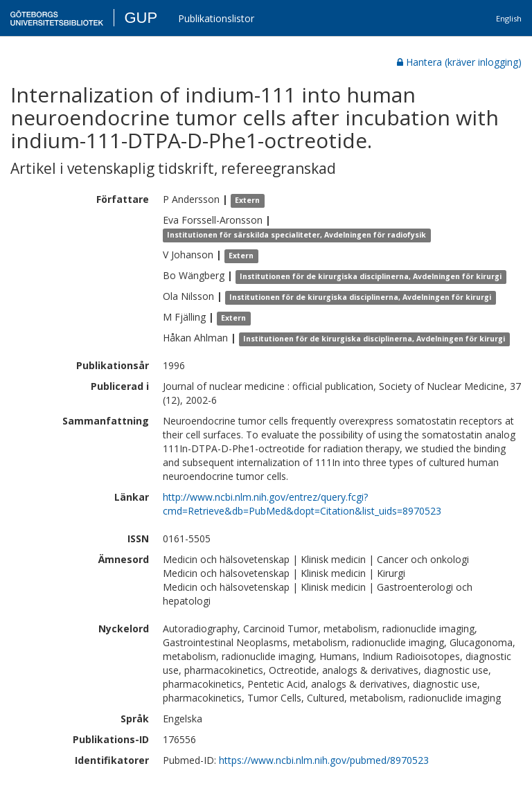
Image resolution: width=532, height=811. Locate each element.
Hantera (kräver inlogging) (459, 62)
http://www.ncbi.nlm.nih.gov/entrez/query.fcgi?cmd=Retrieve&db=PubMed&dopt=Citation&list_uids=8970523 (302, 504)
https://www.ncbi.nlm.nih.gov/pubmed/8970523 (324, 760)
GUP (141, 18)
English (509, 18)
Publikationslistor (216, 18)
